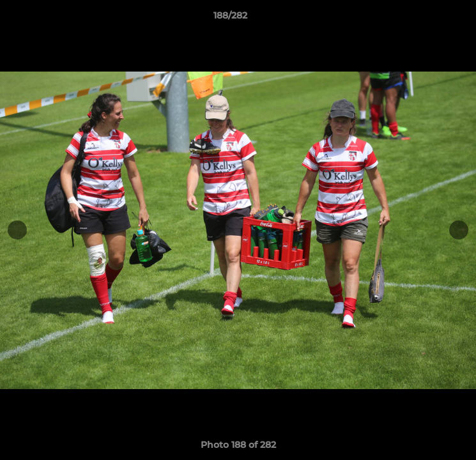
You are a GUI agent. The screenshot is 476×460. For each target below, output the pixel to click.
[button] (430, 19)
